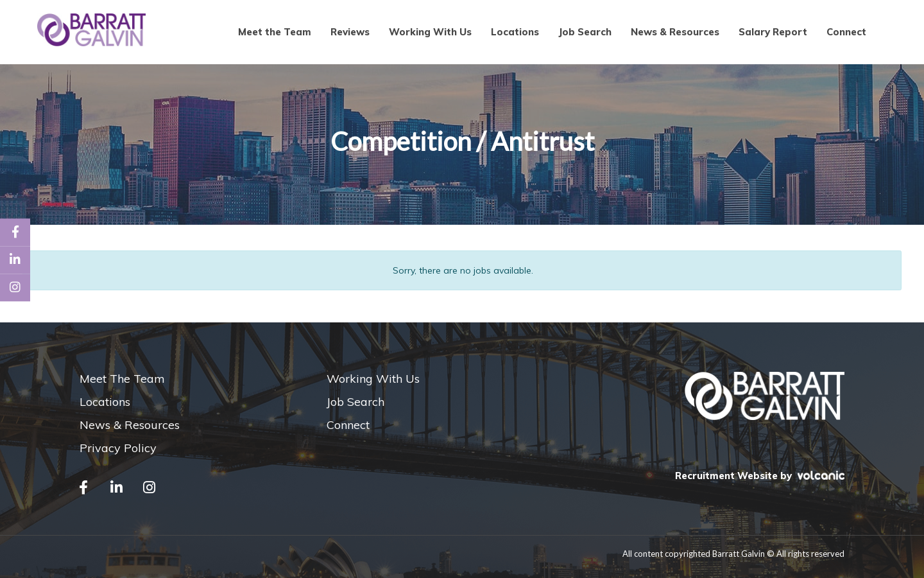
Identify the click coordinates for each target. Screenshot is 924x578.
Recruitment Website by (760, 476)
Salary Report (773, 32)
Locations (515, 32)
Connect (846, 32)
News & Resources (675, 32)
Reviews (350, 32)
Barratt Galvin (92, 30)
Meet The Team (122, 379)
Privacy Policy (118, 448)
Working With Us (430, 32)
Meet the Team (275, 32)
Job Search (585, 32)
